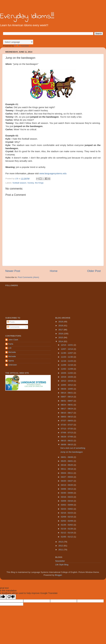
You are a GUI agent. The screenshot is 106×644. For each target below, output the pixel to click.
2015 (61, 338)
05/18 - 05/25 (67, 465)
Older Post (94, 271)
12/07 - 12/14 (67, 349)
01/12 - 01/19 (67, 533)
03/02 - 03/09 (67, 505)
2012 (61, 546)
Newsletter (60, 561)
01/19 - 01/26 (67, 529)
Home (54, 271)
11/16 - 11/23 (67, 361)
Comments (13, 327)
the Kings (39, 183)
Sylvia (11, 361)
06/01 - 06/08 (67, 457)
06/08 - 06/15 (67, 445)
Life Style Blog (62, 565)
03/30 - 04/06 (67, 493)
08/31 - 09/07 (67, 401)
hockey (31, 183)
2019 (61, 322)
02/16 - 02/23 (67, 513)
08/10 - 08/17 (67, 413)
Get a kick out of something (73, 448)
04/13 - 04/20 (67, 485)
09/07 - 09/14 (67, 397)
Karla (11, 344)
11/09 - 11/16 (67, 365)
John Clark (13, 340)
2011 (61, 550)
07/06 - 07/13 (67, 433)
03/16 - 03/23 (67, 497)
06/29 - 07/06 (67, 437)
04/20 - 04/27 (67, 481)
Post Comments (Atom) (28, 277)
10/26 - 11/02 (67, 373)
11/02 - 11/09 (67, 369)
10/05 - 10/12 (67, 385)
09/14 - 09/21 (67, 393)
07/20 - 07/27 (67, 425)
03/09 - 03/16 (67, 501)
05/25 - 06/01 (67, 461)
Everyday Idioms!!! (27, 16)
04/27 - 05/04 (67, 477)
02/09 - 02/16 (67, 517)
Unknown (13, 365)
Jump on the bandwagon (72, 452)
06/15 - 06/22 (67, 441)
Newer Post (13, 271)
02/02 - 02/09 (67, 521)
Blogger (58, 575)
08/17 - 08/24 (67, 409)
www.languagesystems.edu (53, 173)
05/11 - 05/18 (67, 469)
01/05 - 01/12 (67, 537)
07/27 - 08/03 (67, 421)
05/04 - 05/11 (67, 473)
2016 (61, 334)
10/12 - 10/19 (67, 381)
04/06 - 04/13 (67, 489)
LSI (10, 348)
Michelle (12, 352)
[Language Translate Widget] (18, 42)
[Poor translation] (11, 597)
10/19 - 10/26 (67, 377)
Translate (22, 46)
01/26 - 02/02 (67, 525)
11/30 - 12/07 (67, 353)
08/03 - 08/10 (67, 417)
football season (19, 183)
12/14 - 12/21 (67, 345)
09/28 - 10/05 (67, 389)
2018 (61, 326)
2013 (61, 542)
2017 (61, 330)
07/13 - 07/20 (67, 429)
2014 (61, 341)
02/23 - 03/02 (67, 509)
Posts (11, 322)
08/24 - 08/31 (67, 405)
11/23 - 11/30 (67, 357)
